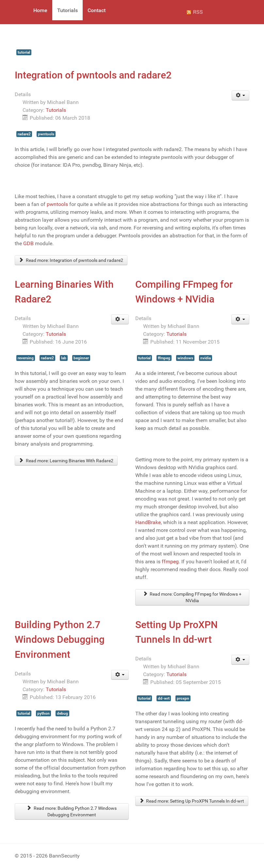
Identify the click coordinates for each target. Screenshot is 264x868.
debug (62, 713)
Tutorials (56, 110)
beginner (81, 358)
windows (185, 358)
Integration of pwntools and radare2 (93, 75)
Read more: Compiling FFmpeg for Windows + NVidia (192, 597)
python (43, 713)
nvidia (206, 358)
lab (64, 358)
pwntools (46, 134)
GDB (28, 243)
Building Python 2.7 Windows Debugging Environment (60, 639)
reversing (26, 358)
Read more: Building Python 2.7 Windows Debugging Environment (72, 811)
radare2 (24, 134)
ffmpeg (164, 358)
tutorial (24, 52)
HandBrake (148, 522)
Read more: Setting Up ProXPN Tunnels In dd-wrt (192, 801)
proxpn (183, 698)
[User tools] (241, 95)
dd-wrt (164, 698)
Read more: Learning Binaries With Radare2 (66, 461)
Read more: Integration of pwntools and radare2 (71, 260)
